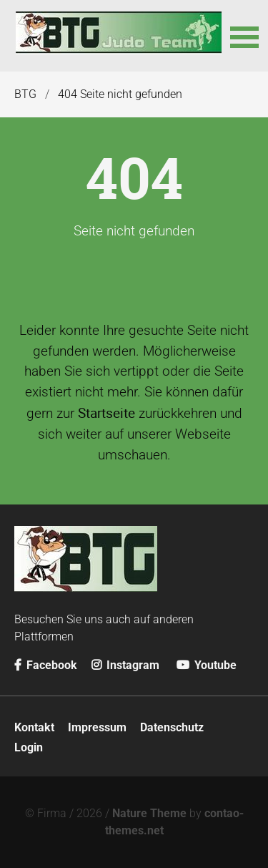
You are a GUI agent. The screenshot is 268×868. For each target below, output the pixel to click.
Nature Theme (149, 813)
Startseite (106, 413)
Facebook (46, 665)
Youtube (207, 665)
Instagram (125, 665)
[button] (242, 36)
